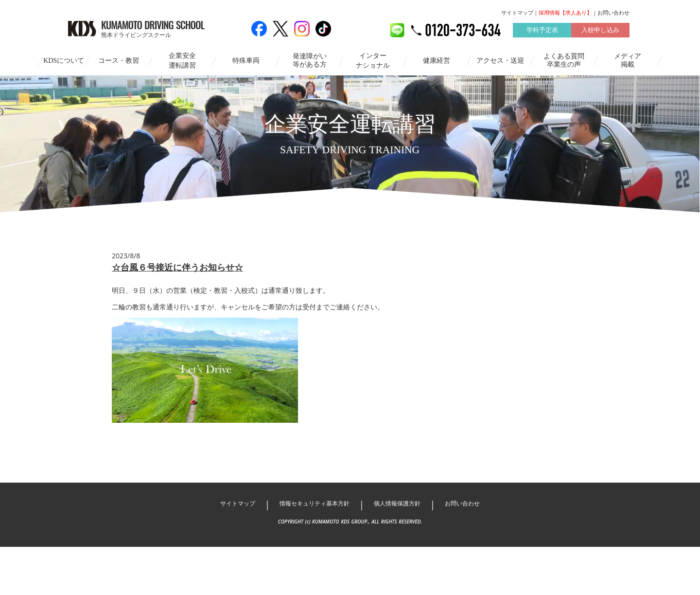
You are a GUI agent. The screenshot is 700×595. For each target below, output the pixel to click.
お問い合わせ (589, 13)
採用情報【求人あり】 (541, 13)
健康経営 (437, 60)
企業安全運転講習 (182, 60)
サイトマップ (493, 13)
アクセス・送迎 (500, 60)
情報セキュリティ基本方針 (312, 551)
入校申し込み (576, 31)
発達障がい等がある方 (310, 60)
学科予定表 (517, 31)
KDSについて (64, 60)
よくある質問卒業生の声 (564, 60)
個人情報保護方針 (401, 551)
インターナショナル (373, 60)
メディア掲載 (628, 60)
